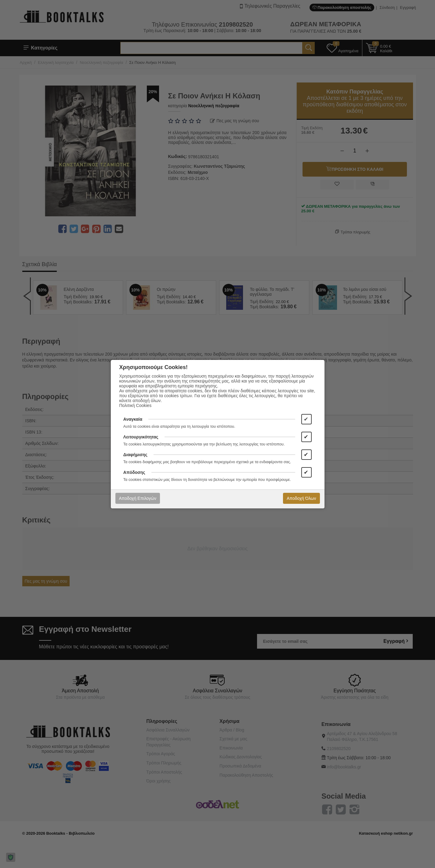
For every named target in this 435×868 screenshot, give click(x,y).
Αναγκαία (133, 419)
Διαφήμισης (135, 455)
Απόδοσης (134, 472)
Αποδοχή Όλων (301, 498)
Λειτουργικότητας (141, 437)
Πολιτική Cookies (136, 405)
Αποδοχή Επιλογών (138, 498)
